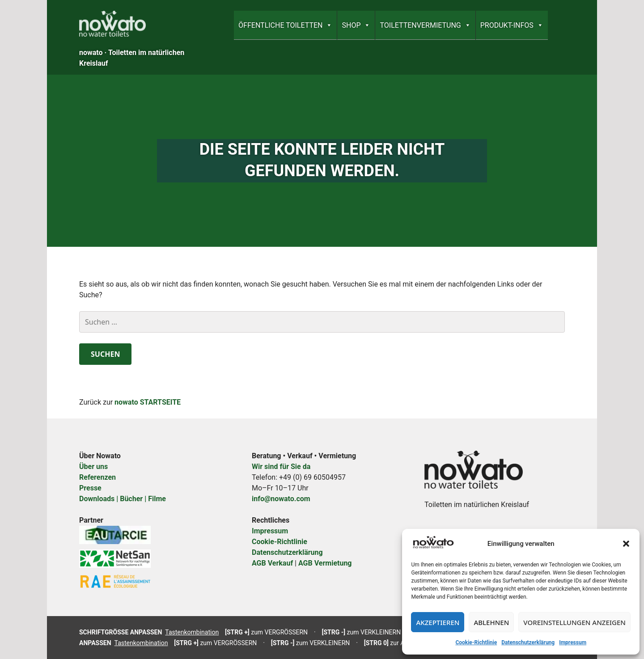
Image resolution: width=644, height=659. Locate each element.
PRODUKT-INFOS (512, 25)
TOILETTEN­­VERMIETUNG (425, 25)
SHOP (356, 25)
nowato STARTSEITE (148, 402)
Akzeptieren (438, 622)
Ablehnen (491, 622)
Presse (90, 488)
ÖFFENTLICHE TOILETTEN (285, 25)
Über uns (93, 467)
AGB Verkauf (272, 563)
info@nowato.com (281, 499)
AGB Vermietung (325, 563)
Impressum (573, 642)
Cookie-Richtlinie (476, 642)
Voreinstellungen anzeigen (574, 622)
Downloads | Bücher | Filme (123, 499)
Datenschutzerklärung (528, 642)
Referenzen (97, 477)
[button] (626, 544)
